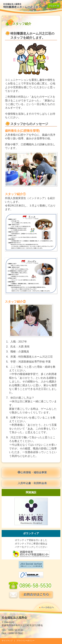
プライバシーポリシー (25, 641)
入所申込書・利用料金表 (32, 483)
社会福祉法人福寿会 (14, 618)
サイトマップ (7, 641)
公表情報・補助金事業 (32, 472)
